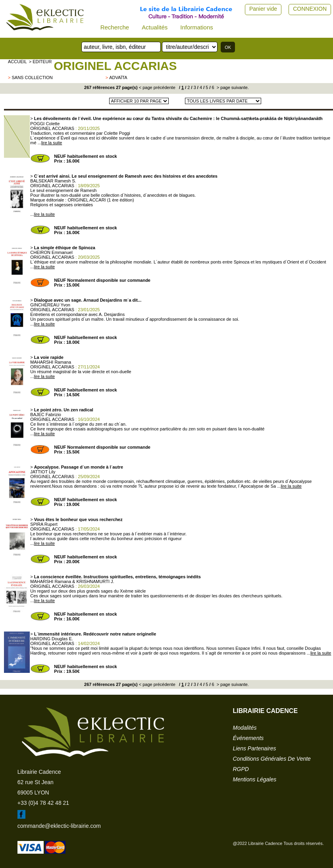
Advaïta (118, 77)
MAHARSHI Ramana (51, 362)
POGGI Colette (45, 124)
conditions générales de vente (272, 759)
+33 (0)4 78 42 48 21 (43, 803)
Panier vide (263, 9)
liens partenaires (255, 748)
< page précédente (157, 87)
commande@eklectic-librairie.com (59, 826)
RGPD (241, 769)
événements (248, 738)
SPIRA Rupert (44, 524)
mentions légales (255, 779)
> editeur (40, 62)
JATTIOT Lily (43, 472)
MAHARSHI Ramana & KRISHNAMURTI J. (72, 581)
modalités (245, 728)
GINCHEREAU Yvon (50, 305)
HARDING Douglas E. (52, 639)
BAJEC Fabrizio (46, 415)
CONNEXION (310, 9)
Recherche (115, 27)
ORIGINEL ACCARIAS (115, 66)
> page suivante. (232, 87)
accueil (17, 62)
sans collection (32, 77)
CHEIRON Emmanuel (51, 252)
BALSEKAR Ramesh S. (53, 181)
